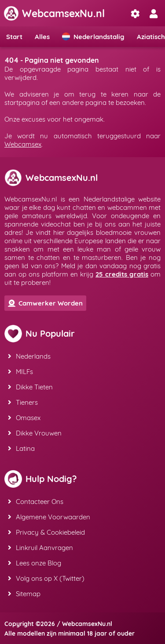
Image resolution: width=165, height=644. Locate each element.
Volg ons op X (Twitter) (46, 578)
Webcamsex (23, 144)
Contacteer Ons (36, 502)
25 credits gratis (122, 274)
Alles (42, 37)
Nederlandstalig (93, 37)
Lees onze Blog (35, 563)
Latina (21, 448)
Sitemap (24, 594)
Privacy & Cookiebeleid (46, 532)
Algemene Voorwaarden (49, 517)
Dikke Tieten (30, 387)
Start (14, 37)
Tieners (23, 402)
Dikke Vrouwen (35, 433)
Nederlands (29, 356)
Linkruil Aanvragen (40, 548)
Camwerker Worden (45, 303)
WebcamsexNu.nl (54, 13)
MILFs (20, 372)
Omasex (24, 418)
